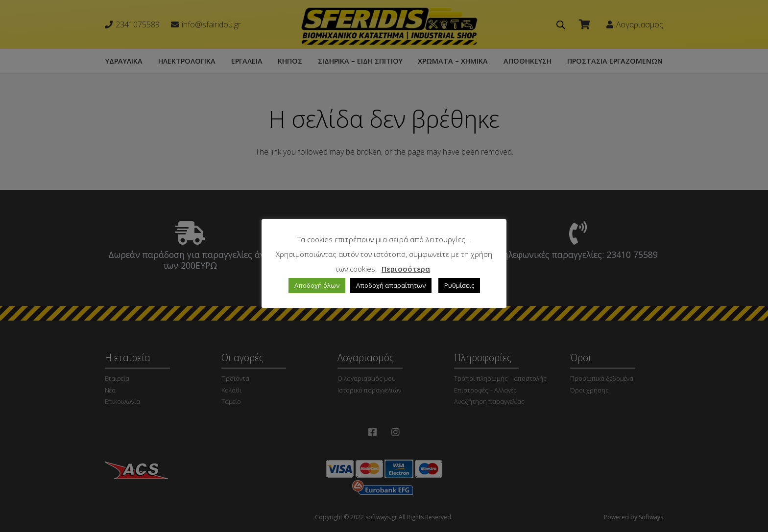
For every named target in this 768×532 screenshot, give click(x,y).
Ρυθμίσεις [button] (459, 285)
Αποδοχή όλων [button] (317, 285)
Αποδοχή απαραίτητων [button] (391, 285)
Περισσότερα (406, 269)
